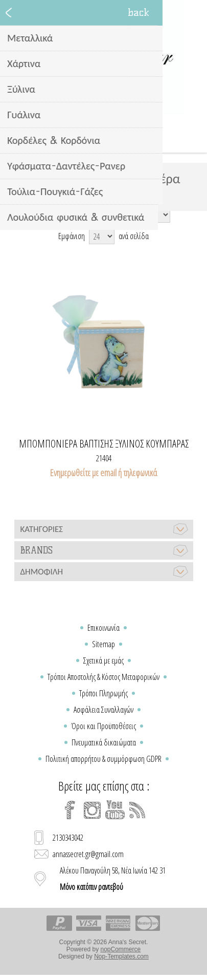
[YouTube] (115, 810)
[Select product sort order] (120, 215)
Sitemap (103, 644)
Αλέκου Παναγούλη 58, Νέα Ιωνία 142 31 (113, 879)
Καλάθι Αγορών (117, 137)
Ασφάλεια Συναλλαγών (103, 710)
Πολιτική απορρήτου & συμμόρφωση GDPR (103, 759)
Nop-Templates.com (121, 956)
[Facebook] (70, 810)
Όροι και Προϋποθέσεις (103, 726)
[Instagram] (93, 810)
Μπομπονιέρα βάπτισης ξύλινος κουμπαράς (104, 444)
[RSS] (137, 810)
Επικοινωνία (103, 628)
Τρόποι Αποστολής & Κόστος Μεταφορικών (103, 677)
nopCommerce (121, 949)
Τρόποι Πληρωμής (103, 693)
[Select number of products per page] (102, 236)
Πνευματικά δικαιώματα (104, 742)
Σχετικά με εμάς (103, 661)
